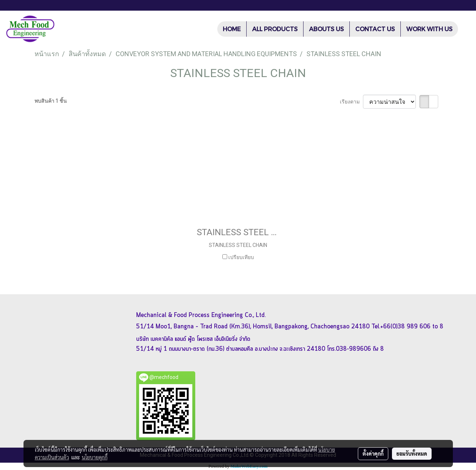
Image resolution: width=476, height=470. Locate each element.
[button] (465, 29)
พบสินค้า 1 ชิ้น (51, 101)
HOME (232, 29)
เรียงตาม (351, 102)
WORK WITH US (429, 29)
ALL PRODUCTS (275, 29)
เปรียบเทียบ (241, 257)
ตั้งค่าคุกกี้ (373, 453)
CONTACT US (375, 29)
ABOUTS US (326, 29)
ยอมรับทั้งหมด (412, 453)
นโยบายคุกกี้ (95, 457)
